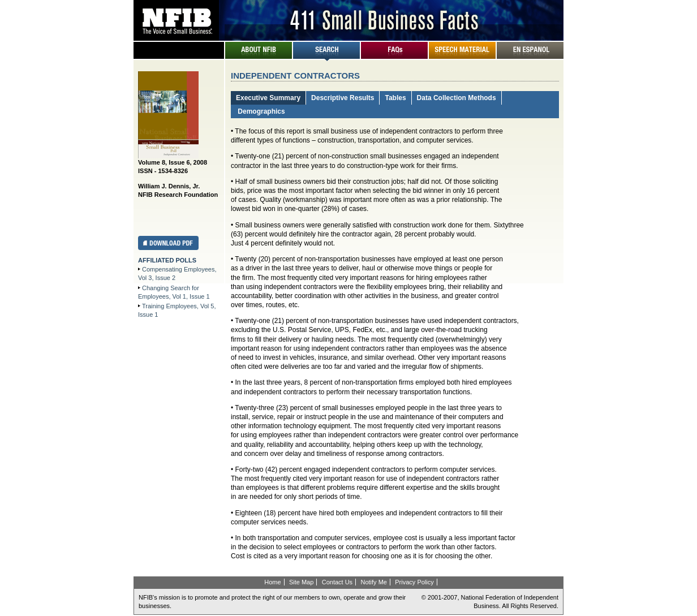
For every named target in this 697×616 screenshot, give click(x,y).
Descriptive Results (343, 98)
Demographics (261, 111)
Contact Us (337, 582)
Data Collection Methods (457, 98)
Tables (395, 98)
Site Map (301, 582)
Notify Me (373, 582)
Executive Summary (268, 98)
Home (272, 582)
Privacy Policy (414, 582)
